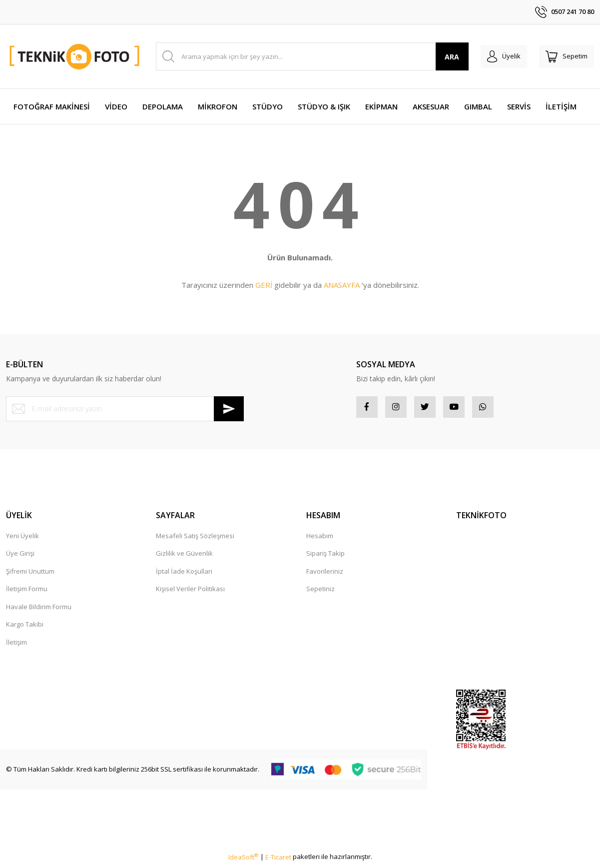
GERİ (264, 285)
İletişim (16, 646)
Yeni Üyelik (22, 539)
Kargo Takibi (25, 628)
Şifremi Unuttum (30, 575)
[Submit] (229, 409)
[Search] (305, 56)
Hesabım (320, 539)
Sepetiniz (320, 592)
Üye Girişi (20, 557)
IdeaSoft (243, 861)
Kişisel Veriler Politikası (190, 592)
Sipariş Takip (325, 557)
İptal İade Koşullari (184, 575)
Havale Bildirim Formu (39, 610)
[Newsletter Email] (125, 409)
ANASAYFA (342, 285)
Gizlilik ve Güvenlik (184, 557)
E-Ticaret (278, 861)
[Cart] (563, 56)
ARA (438, 57)
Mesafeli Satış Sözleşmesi (195, 539)
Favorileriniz (325, 575)
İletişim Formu (27, 592)
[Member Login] (493, 56)
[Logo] (75, 56)
